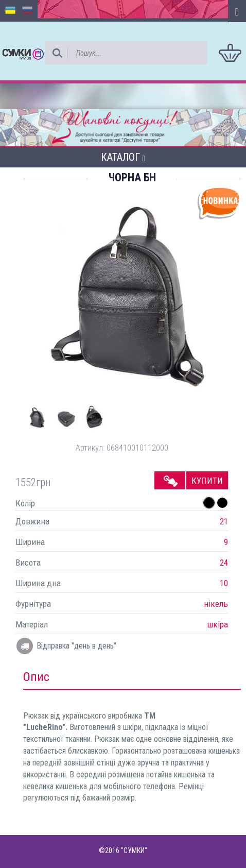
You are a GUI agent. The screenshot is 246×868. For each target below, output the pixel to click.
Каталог (123, 157)
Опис (36, 677)
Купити (207, 481)
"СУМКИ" (134, 850)
